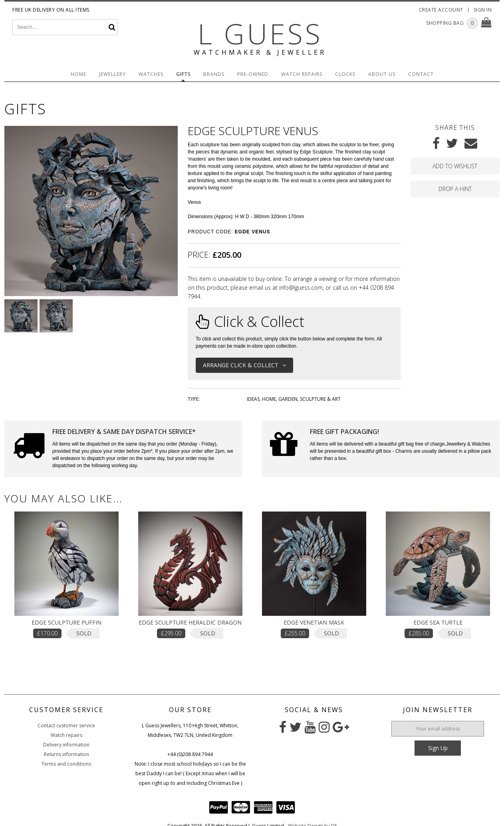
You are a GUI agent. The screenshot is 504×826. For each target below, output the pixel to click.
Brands (214, 74)
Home (78, 74)
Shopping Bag (445, 23)
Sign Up (438, 748)
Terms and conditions (66, 764)
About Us (382, 74)
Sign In (483, 10)
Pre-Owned (253, 74)
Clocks (345, 74)
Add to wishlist (455, 166)
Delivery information (66, 745)
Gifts (183, 74)
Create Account (441, 10)
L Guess (260, 34)
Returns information (66, 754)
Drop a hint (455, 189)
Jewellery (112, 74)
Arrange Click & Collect (244, 365)
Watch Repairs (302, 74)
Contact (421, 74)
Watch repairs (66, 735)
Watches (151, 74)
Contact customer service (66, 725)
